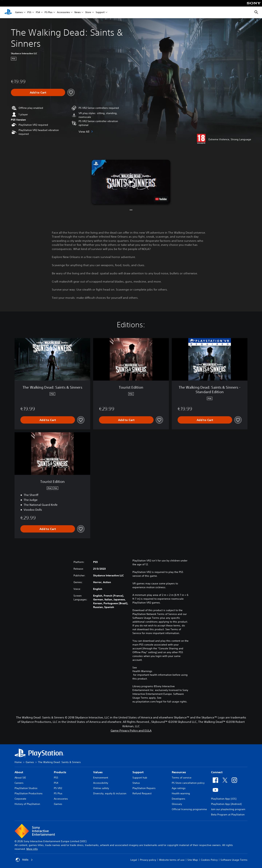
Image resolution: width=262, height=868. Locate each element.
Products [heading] (60, 772)
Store (88, 12)
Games (19, 12)
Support (100, 12)
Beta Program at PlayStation (228, 815)
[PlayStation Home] (8, 12)
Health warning (181, 793)
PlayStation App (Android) (226, 804)
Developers (178, 799)
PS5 (29, 12)
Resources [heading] (179, 772)
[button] (131, 182)
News (78, 12)
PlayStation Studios (26, 788)
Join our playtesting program (228, 809)
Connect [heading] (217, 772)
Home (18, 762)
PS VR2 (58, 788)
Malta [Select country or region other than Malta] (24, 860)
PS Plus (48, 12)
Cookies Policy (209, 860)
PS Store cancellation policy (188, 783)
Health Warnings (142, 671)
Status (136, 783)
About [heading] (19, 772)
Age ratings (179, 788)
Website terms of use (172, 860)
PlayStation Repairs (144, 788)
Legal (134, 860)
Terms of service (182, 778)
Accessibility (101, 783)
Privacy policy (148, 860)
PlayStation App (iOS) (224, 799)
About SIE (20, 778)
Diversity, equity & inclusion (110, 793)
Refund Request (142, 793)
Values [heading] (98, 772)
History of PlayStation (27, 804)
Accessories (63, 12)
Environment (101, 778)
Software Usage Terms (234, 860)
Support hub (140, 778)
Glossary (177, 804)
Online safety (101, 788)
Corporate (20, 799)
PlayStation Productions (29, 793)
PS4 (38, 12)
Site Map (193, 860)
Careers (19, 783)
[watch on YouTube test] (161, 199)
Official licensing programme (189, 809)
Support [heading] (138, 772)
